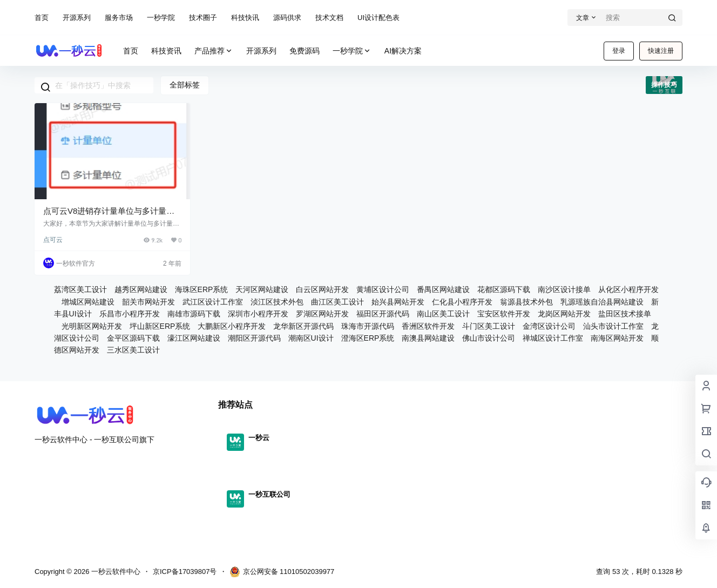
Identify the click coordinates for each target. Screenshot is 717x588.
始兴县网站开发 (398, 302)
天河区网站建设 (262, 289)
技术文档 (329, 18)
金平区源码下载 (133, 338)
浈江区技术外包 (277, 302)
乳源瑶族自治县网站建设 (602, 302)
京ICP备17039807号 (185, 572)
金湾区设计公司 (549, 326)
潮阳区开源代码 (254, 338)
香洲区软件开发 (428, 326)
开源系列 (77, 18)
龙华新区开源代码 (303, 326)
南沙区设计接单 (564, 289)
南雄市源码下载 (194, 314)
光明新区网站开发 (92, 326)
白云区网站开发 (322, 289)
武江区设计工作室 (213, 302)
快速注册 (661, 51)
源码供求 (287, 18)
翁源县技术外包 (526, 302)
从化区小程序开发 (628, 289)
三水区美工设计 (133, 350)
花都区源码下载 (504, 289)
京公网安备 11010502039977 (282, 572)
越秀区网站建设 (141, 289)
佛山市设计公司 (489, 338)
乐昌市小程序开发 (130, 314)
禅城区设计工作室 (553, 338)
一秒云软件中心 (115, 572)
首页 (42, 18)
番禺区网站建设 (443, 289)
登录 (619, 51)
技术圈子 (203, 18)
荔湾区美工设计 (80, 289)
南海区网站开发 (617, 338)
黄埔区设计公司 (383, 289)
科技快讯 (245, 18)
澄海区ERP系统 (368, 338)
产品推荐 (214, 51)
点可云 (53, 240)
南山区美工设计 (443, 314)
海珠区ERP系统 (202, 289)
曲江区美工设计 (337, 302)
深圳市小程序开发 (258, 314)
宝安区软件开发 (504, 314)
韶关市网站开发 (148, 302)
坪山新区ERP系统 (160, 326)
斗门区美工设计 (489, 326)
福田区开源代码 (383, 314)
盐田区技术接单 (625, 314)
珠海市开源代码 (368, 326)
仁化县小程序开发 (462, 302)
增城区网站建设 (88, 302)
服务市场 (119, 18)
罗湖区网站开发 (322, 314)
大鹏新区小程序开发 (232, 326)
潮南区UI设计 (311, 338)
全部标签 (185, 85)
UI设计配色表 (378, 18)
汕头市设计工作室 (613, 326)
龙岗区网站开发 (564, 314)
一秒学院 (161, 18)
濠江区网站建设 (194, 338)
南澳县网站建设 (428, 338)
